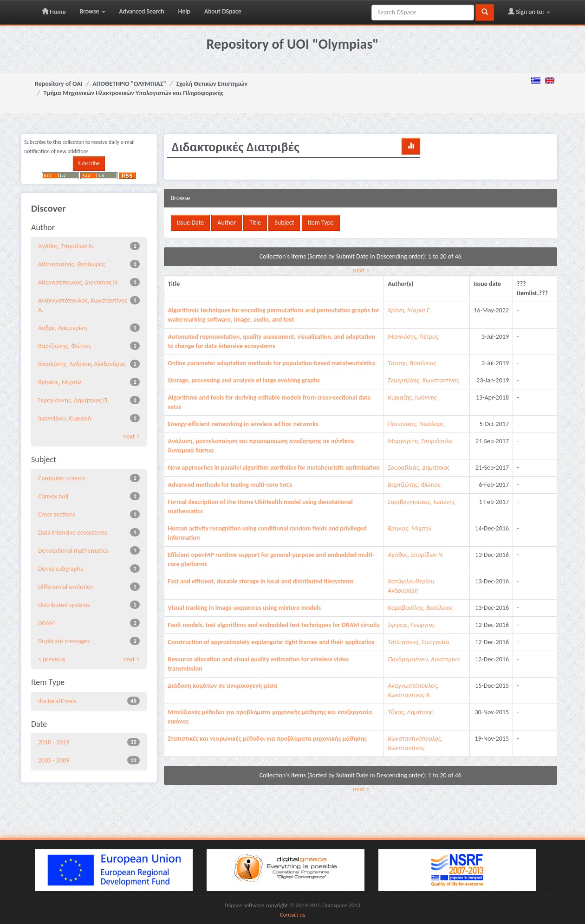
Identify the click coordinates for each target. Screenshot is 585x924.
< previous (52, 659)
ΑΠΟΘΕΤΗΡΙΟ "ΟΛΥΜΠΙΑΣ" (129, 84)
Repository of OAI (58, 84)
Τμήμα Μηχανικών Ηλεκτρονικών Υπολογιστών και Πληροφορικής (134, 93)
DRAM (46, 623)
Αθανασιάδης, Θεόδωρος (71, 264)
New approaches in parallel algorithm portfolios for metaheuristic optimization (274, 468)
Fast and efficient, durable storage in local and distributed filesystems (261, 581)
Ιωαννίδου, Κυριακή (65, 418)
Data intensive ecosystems (73, 533)
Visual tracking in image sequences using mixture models (245, 608)
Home (54, 12)
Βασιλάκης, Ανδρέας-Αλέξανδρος (82, 364)
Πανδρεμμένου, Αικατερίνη (424, 659)
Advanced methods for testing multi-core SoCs (230, 485)
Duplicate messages (64, 641)
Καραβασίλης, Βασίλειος (420, 608)
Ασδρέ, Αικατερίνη (62, 328)
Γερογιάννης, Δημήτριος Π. (74, 400)
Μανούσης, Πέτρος (413, 337)
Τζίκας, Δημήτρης (410, 712)
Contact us (292, 914)
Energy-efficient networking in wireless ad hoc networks (243, 424)
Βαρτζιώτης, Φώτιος (65, 346)
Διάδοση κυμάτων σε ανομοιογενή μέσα (223, 686)
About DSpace (223, 11)
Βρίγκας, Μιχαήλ (60, 382)
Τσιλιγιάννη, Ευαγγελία (418, 642)
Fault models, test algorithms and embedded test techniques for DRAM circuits (274, 625)
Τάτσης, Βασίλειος (412, 363)
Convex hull (53, 496)
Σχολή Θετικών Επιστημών (212, 84)
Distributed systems (64, 605)
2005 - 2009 (54, 760)
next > (361, 270)
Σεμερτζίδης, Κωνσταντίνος (423, 380)
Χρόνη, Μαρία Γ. (409, 310)
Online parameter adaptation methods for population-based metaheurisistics (272, 363)
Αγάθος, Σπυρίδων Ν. (66, 246)
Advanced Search (142, 11)
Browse (92, 11)
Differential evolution (66, 587)
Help (184, 11)
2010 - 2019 (54, 742)
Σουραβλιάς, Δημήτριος (419, 468)
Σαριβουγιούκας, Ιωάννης (421, 502)
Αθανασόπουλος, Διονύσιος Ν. (78, 282)
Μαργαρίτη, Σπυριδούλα (420, 441)
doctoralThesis (57, 701)
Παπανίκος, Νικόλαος (416, 424)
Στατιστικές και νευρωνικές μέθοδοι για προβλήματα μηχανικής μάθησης (267, 739)
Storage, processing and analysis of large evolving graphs (244, 380)
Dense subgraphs (61, 569)
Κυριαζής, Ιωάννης (412, 397)
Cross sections (57, 514)
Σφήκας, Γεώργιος (411, 625)
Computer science (62, 478)
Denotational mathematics (73, 551)
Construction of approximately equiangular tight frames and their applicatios (271, 642)
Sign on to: (529, 12)
